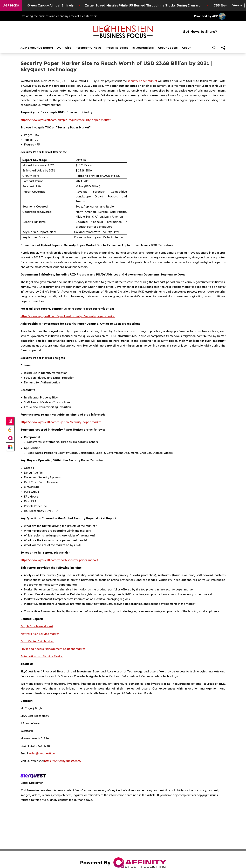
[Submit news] (10, 421)
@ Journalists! (143, 48)
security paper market (142, 81)
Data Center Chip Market (37, 641)
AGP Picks (11, 5)
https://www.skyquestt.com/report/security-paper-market (59, 560)
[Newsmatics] (10, 447)
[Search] (214, 48)
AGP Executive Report (37, 48)
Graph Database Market (37, 626)
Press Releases (117, 48)
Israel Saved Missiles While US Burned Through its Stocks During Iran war (155, 5)
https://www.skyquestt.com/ (63, 761)
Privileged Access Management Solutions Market (53, 649)
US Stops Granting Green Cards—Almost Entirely (47, 5)
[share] (223, 48)
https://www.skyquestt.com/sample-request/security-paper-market (66, 120)
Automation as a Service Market (42, 656)
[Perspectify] (10, 430)
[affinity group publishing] (10, 438)
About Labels (168, 48)
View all (238, 5)
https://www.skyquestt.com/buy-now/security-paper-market (61, 422)
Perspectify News (88, 48)
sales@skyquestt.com (43, 753)
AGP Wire (64, 48)
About (186, 48)
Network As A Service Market (40, 634)
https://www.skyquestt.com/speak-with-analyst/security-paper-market (68, 316)
